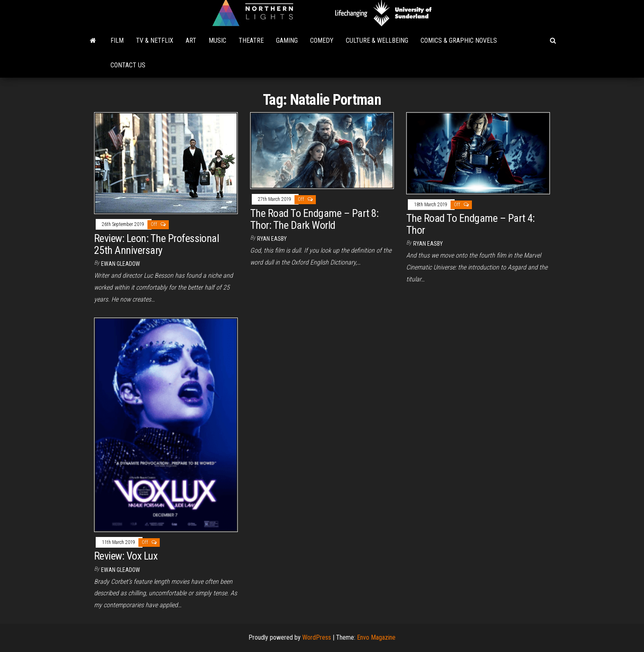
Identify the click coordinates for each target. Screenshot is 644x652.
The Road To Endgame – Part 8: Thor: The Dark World (314, 219)
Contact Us (128, 65)
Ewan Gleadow (121, 264)
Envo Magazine (376, 637)
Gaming (287, 40)
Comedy (322, 40)
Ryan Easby (272, 239)
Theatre (251, 40)
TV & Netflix (155, 40)
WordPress (317, 637)
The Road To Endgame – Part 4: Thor (470, 224)
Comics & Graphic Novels (459, 40)
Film (117, 40)
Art (191, 40)
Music (217, 40)
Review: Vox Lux (126, 556)
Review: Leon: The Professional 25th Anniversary (156, 244)
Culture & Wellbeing (377, 40)
